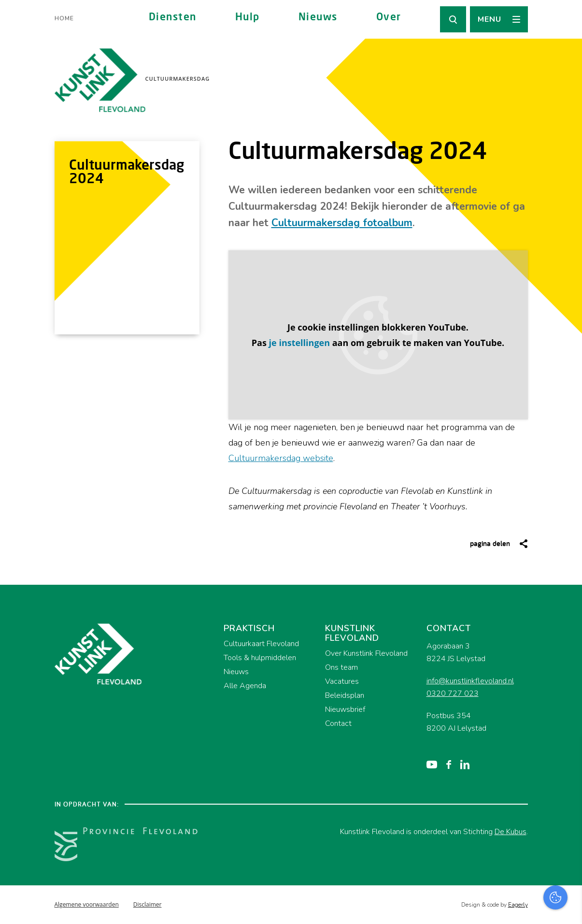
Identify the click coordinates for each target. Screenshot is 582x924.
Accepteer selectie (500, 906)
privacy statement (534, 781)
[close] (567, 753)
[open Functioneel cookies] (567, 814)
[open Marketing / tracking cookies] (567, 843)
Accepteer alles (500, 878)
